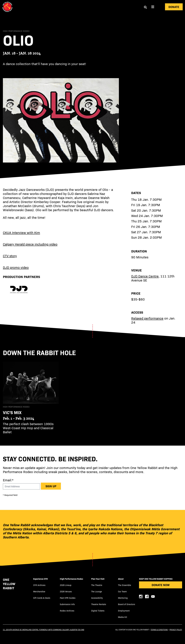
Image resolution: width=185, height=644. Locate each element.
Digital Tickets (98, 611)
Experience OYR (40, 579)
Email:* (8, 480)
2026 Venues (66, 591)
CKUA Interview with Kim (21, 232)
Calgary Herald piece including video (30, 244)
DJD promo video (16, 267)
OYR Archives (39, 585)
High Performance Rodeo (71, 579)
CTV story (10, 256)
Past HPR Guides (68, 598)
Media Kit (123, 617)
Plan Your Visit (98, 579)
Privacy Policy (176, 630)
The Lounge (97, 591)
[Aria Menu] (153, 7)
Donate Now (161, 585)
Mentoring (123, 598)
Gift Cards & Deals (42, 598)
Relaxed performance (147, 318)
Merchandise (39, 591)
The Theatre (97, 585)
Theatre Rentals (99, 604)
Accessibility (97, 598)
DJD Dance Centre (145, 276)
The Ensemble (125, 585)
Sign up (51, 486)
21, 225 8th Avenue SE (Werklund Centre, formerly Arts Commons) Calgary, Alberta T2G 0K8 (43, 630)
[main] (92, 230)
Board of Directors (126, 604)
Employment (124, 611)
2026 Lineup (66, 585)
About (121, 579)
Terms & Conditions (159, 630)
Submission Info (67, 604)
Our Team (122, 591)
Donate (174, 7)
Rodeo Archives (67, 611)
